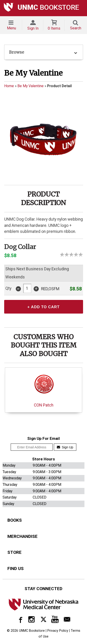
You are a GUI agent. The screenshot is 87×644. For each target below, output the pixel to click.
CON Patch (43, 390)
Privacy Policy (58, 632)
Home (9, 86)
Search (76, 28)
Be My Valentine (31, 86)
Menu (11, 28)
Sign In (33, 28)
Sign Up (65, 448)
